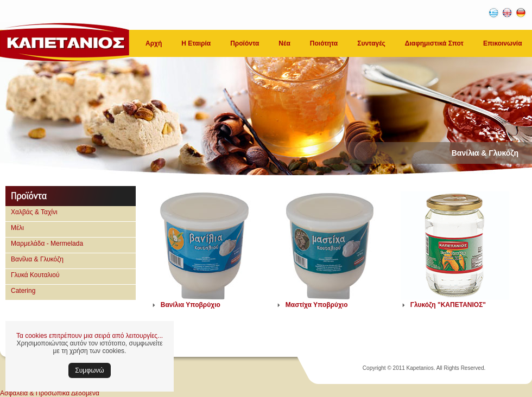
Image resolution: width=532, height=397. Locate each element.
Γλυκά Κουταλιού (35, 275)
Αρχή (154, 43)
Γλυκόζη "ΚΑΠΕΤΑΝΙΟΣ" (448, 305)
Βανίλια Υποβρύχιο (191, 305)
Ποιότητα (324, 43)
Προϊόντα (245, 43)
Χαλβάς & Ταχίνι (34, 212)
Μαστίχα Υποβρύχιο (317, 305)
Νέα (284, 43)
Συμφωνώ (89, 370)
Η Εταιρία (196, 43)
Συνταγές (371, 43)
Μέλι (17, 228)
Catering (23, 291)
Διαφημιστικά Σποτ (434, 43)
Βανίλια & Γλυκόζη (37, 259)
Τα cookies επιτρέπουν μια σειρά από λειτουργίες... (90, 336)
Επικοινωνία (503, 43)
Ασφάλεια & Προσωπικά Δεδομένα (50, 393)
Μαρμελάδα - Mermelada (47, 244)
